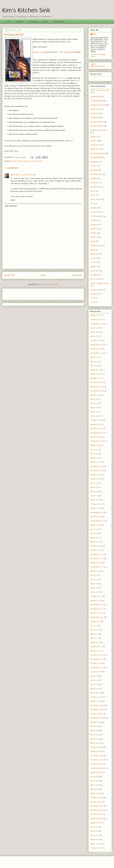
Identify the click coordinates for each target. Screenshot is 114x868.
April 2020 (94, 328)
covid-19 (94, 258)
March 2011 (95, 642)
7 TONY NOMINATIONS (66, 52)
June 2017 (94, 357)
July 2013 (94, 529)
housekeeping (96, 216)
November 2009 (97, 709)
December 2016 (97, 382)
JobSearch (94, 162)
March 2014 (95, 500)
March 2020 (95, 332)
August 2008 (96, 772)
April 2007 (94, 839)
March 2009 (95, 743)
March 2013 (95, 542)
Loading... (94, 78)
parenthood (95, 187)
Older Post (77, 275)
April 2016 (94, 412)
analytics (94, 266)
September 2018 (97, 345)
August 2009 (96, 722)
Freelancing (33, 22)
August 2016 (95, 395)
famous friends (17, 161)
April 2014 (94, 496)
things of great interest (33, 161)
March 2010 (95, 693)
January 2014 (96, 508)
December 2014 (97, 466)
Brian (13, 175)
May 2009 (94, 735)
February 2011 (96, 647)
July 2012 (94, 575)
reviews (94, 166)
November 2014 (97, 470)
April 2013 (94, 538)
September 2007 (97, 818)
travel (93, 302)
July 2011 (94, 626)
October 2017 (96, 349)
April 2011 (94, 638)
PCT (92, 204)
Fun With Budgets (97, 153)
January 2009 (96, 751)
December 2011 (97, 605)
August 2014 (95, 479)
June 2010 (94, 680)
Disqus (93, 241)
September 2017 (97, 353)
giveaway (94, 183)
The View (62, 78)
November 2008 (97, 760)
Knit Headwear (96, 245)
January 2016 (96, 424)
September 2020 (97, 324)
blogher (94, 208)
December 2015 (97, 429)
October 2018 (96, 340)
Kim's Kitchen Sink (26, 10)
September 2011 (97, 617)
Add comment (11, 206)
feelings (94, 233)
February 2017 (96, 374)
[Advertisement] (20, 293)
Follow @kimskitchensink (98, 65)
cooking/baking (97, 101)
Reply (13, 200)
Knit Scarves (95, 279)
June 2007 (94, 831)
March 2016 (95, 416)
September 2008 (97, 768)
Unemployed (95, 157)
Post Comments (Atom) (49, 284)
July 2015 (94, 449)
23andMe (94, 275)
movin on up (95, 199)
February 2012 (96, 596)
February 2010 (96, 697)
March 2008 (95, 793)
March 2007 (95, 844)
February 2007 (96, 848)
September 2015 (97, 441)
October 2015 (96, 437)
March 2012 (95, 592)
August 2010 (95, 672)
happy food (95, 149)
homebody (95, 96)
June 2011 (94, 630)
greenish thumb (97, 122)
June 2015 (94, 454)
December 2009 (97, 705)
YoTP (92, 298)
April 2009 (95, 739)
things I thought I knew (100, 283)
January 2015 (96, 462)
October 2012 (96, 563)
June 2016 (94, 403)
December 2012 (97, 554)
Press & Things (59, 22)
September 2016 (97, 391)
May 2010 (94, 684)
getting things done (98, 130)
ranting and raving (98, 105)
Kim (95, 34)
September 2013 (97, 521)
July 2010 (94, 676)
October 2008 (96, 764)
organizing (95, 117)
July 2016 (94, 399)
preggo (93, 178)
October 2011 (96, 613)
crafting (94, 220)
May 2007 (94, 835)
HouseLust (95, 113)
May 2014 (94, 491)
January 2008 (96, 802)
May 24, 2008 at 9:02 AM (25, 175)
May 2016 (94, 408)
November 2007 (97, 810)
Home (9, 22)
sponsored (95, 212)
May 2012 (94, 584)
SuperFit (94, 229)
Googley (94, 141)
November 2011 (97, 609)
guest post (95, 271)
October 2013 (96, 517)
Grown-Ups (95, 109)
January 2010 (96, 701)
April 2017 (94, 366)
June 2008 (94, 781)
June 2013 (94, 533)
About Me (20, 22)
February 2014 (96, 504)
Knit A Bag (94, 254)
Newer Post (10, 275)
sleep (93, 250)
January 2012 (95, 600)
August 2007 (95, 823)
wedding (94, 170)
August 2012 (95, 571)
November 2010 (97, 659)
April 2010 (94, 688)
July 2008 (94, 777)
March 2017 (95, 370)
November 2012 (97, 559)
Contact (45, 22)
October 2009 (96, 714)
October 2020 (96, 319)
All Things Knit (96, 174)
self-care (94, 237)
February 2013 (96, 546)
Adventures (95, 145)
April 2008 (95, 789)
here (71, 141)
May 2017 (94, 361)
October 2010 (96, 663)
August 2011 (95, 621)
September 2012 (97, 567)
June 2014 (94, 487)
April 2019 (94, 336)
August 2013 (95, 525)
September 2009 (97, 718)
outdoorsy (95, 294)
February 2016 (96, 420)
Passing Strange (39, 52)
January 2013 (96, 550)
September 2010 (97, 667)
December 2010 (97, 655)
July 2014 (94, 483)
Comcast (94, 262)
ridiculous (94, 225)
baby (92, 195)
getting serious (97, 290)
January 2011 (95, 651)
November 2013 (97, 512)
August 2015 (95, 445)
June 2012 (94, 580)
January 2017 (95, 378)
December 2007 (97, 806)
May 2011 (94, 634)
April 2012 (94, 588)
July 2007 (94, 827)
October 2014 (96, 475)
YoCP (92, 191)
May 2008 (94, 785)
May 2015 (94, 458)
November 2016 (97, 387)
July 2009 (94, 726)
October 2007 (96, 814)
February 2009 (96, 747)
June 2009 (94, 730)
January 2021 (95, 315)
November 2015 (97, 433)
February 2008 (96, 798)
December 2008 (97, 756)
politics (93, 136)
